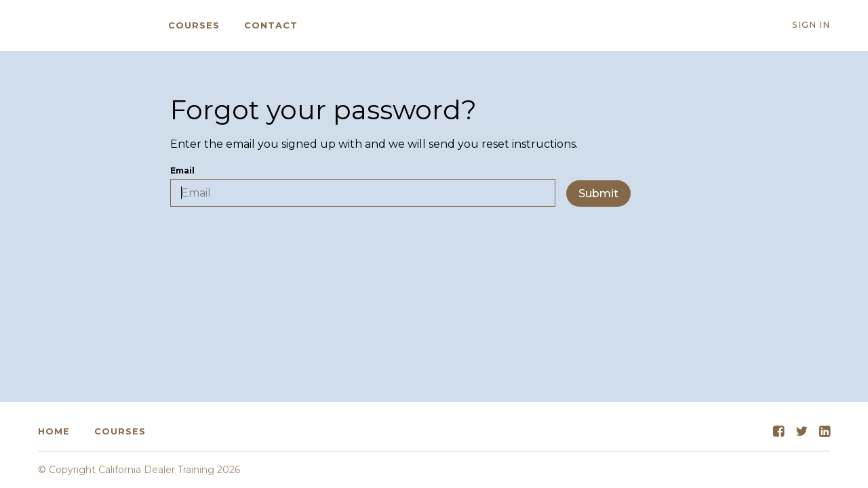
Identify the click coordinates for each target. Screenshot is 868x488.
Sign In (811, 25)
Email (363, 186)
